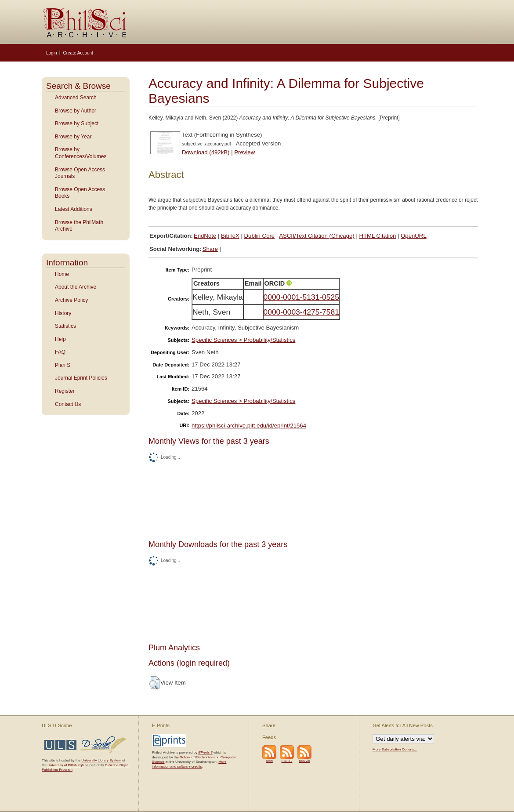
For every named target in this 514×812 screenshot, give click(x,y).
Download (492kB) (206, 152)
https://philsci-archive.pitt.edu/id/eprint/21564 (249, 426)
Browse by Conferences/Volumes (81, 153)
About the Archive (76, 287)
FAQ (60, 352)
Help (60, 339)
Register (65, 391)
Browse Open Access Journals (80, 173)
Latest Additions (74, 209)
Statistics (65, 326)
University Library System (101, 760)
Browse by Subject (77, 123)
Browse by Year (73, 137)
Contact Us (68, 404)
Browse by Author (76, 111)
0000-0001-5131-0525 (301, 297)
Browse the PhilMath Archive (79, 226)
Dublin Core (260, 236)
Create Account (78, 53)
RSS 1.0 (287, 761)
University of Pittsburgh (65, 765)
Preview (244, 152)
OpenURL (414, 236)
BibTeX (230, 236)
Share (210, 249)
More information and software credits (189, 764)
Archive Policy (71, 300)
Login (51, 53)
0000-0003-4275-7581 (301, 312)
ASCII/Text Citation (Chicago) (317, 236)
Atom (269, 761)
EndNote (205, 236)
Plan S (63, 365)
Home (62, 274)
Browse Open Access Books (80, 193)
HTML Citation (378, 236)
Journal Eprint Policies (81, 378)
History (63, 313)
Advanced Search (76, 98)
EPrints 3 (205, 752)
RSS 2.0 (305, 761)
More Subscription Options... (395, 749)
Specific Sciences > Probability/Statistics (243, 340)
